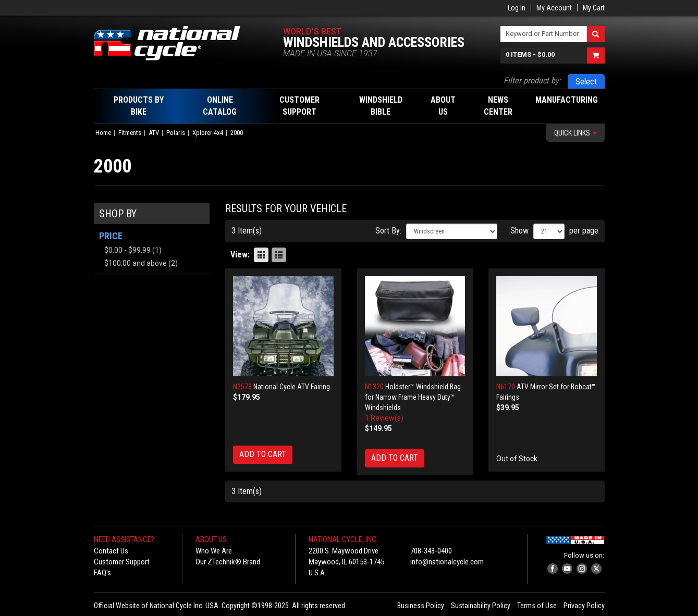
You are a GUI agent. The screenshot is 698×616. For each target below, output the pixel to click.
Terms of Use (537, 606)
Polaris (176, 133)
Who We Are (214, 551)
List (279, 255)
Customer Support (122, 562)
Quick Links (575, 133)
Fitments (130, 133)
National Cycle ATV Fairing (292, 387)
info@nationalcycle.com (447, 562)
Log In (517, 8)
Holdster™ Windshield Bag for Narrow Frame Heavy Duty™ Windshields (413, 397)
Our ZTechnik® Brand (228, 562)
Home (103, 133)
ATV (154, 133)
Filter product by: (532, 81)
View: (240, 255)
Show (519, 231)
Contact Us (111, 551)
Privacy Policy (584, 606)
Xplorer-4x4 (208, 133)
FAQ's (102, 573)
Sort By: (388, 231)
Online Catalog (220, 106)
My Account (554, 8)
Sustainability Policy (481, 606)
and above (136, 263)
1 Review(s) (384, 418)
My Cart (594, 8)
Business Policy (421, 606)
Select (586, 82)
